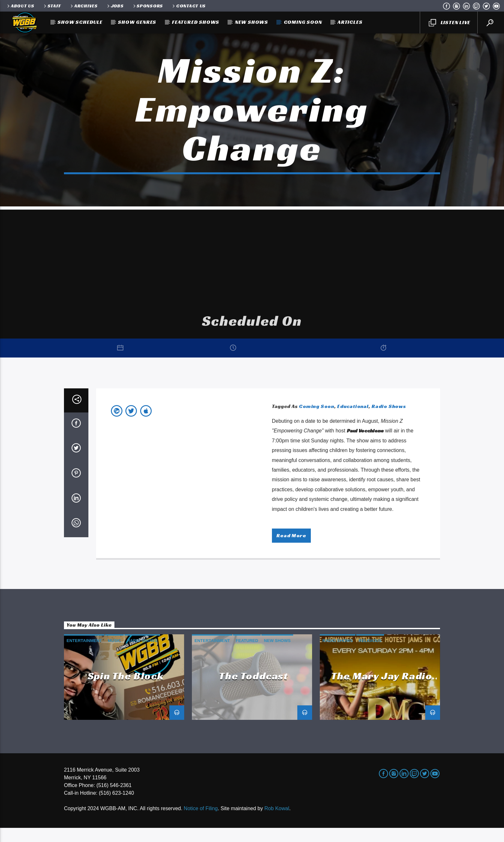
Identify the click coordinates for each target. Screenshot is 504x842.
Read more (291, 550)
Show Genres (137, 22)
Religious (370, 655)
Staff (52, 6)
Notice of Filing (201, 823)
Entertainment (84, 655)
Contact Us (189, 6)
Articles (350, 22)
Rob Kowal (277, 823)
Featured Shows (196, 22)
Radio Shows (389, 420)
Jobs (115, 6)
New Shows (252, 22)
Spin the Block (126, 690)
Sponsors (148, 6)
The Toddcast (253, 690)
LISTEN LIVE (449, 23)
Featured (247, 655)
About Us (20, 6)
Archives (84, 6)
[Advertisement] (252, 269)
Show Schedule (80, 22)
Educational (353, 420)
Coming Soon (303, 22)
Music (114, 655)
